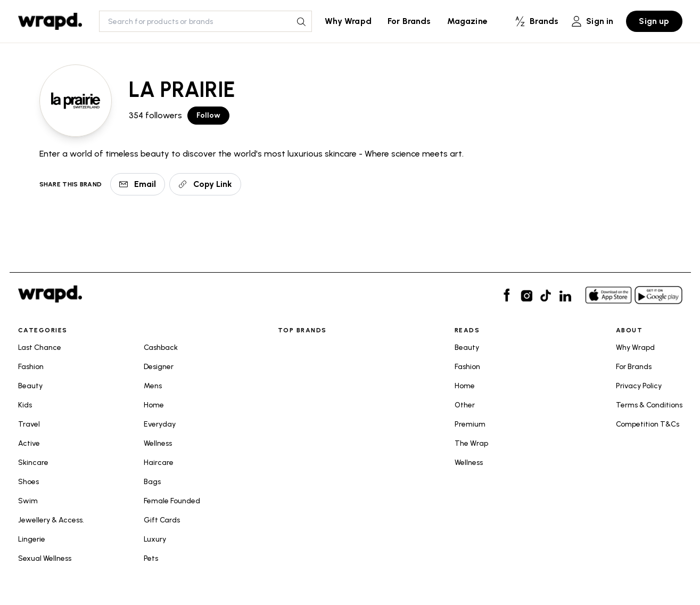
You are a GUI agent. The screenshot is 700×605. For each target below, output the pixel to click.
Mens (153, 386)
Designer (159, 367)
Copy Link (205, 184)
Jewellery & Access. (51, 520)
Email (138, 184)
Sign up (654, 21)
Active (29, 443)
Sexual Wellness (45, 558)
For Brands (409, 21)
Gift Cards (162, 520)
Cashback (161, 348)
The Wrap (471, 443)
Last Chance (40, 348)
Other (465, 405)
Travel (29, 424)
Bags (152, 482)
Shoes (28, 482)
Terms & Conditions (649, 405)
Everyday (160, 424)
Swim (28, 501)
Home (154, 405)
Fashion (31, 367)
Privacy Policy (639, 386)
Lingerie (32, 539)
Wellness (158, 443)
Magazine (467, 21)
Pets (151, 558)
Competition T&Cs (648, 424)
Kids (25, 405)
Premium (470, 424)
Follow (209, 115)
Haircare (159, 463)
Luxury (155, 539)
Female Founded (172, 501)
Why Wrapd (348, 21)
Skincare (33, 463)
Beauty (30, 386)
